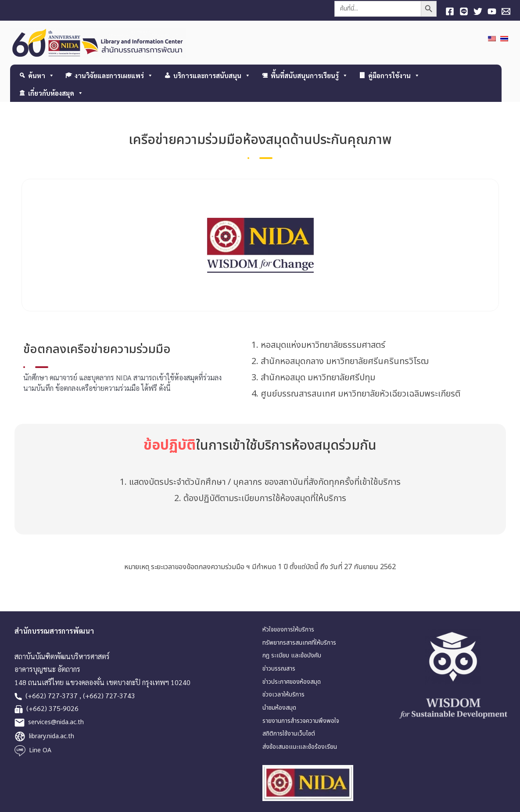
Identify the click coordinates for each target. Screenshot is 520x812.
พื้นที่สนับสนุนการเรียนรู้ (309, 75)
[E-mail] (506, 11)
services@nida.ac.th (56, 722)
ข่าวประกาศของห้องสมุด (292, 682)
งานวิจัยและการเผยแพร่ (114, 75)
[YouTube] (492, 11)
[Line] (464, 11)
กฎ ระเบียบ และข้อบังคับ (292, 655)
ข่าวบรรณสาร (279, 669)
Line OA (40, 750)
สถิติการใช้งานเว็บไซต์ (289, 734)
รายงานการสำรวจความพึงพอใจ (301, 721)
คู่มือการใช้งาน (394, 75)
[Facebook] (450, 11)
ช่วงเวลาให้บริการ (283, 695)
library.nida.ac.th (52, 736)
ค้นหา (41, 75)
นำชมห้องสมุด (279, 708)
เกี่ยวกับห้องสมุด (56, 93)
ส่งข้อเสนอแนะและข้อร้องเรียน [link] (300, 747)
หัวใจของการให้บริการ (288, 630)
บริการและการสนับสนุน (212, 75)
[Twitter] (478, 11)
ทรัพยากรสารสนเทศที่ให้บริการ (299, 643)
